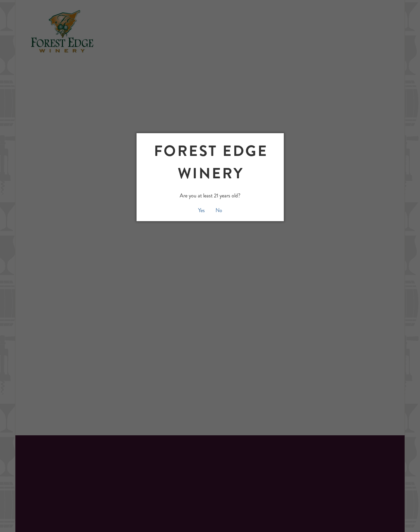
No (219, 210)
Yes (201, 210)
